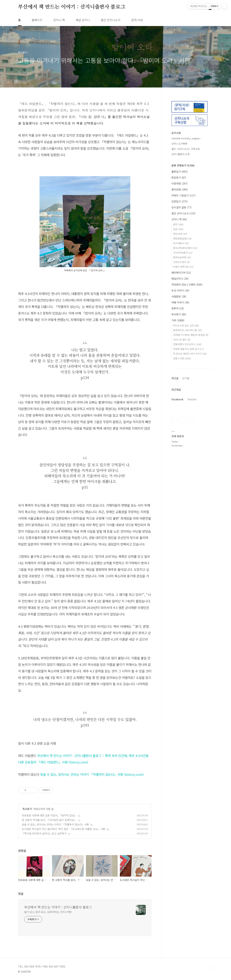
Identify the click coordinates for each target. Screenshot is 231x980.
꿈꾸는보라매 (182, 257)
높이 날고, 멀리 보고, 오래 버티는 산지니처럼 (48, 912)
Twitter (192, 399)
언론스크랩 (182, 358)
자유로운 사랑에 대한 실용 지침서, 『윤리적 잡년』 (49, 815)
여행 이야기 (180, 302)
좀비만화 (180, 189)
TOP (210, 968)
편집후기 (179, 177)
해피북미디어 (181, 273)
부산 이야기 (180, 290)
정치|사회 (180, 234)
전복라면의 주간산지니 (187, 344)
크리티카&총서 (183, 253)
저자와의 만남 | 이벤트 (187, 284)
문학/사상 (137, 20)
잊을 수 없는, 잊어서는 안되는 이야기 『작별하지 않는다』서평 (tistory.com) (92, 774)
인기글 (186, 378)
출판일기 (180, 172)
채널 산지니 (83, 20)
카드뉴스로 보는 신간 (186, 325)
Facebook (177, 399)
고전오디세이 (181, 262)
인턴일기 (180, 201)
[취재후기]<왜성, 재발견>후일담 (191, 335)
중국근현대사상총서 (185, 248)
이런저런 (180, 183)
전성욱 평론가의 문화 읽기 (188, 349)
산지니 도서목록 (179, 144)
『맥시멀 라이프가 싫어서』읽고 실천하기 (44, 833)
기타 (178, 320)
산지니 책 (59, 20)
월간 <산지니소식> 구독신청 (186, 149)
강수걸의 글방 (182, 207)
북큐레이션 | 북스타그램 (187, 330)
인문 (178, 229)
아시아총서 (181, 243)
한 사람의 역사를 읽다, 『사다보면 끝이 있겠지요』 (49, 820)
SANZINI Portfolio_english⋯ (187, 138)
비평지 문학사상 (183, 267)
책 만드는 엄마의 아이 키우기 (190, 354)
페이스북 (175, 419)
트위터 (191, 419)
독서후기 (27, 809)
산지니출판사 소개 (180, 154)
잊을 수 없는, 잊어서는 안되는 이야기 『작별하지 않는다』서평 (55, 824)
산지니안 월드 (182, 340)
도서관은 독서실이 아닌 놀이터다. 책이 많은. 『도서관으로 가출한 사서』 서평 (64, 829)
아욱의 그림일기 (183, 195)
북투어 (178, 308)
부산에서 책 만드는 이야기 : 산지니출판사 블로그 (72, 7)
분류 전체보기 (183, 165)
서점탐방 (179, 296)
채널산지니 (180, 279)
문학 (178, 224)
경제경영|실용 (182, 238)
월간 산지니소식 (111, 20)
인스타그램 (183, 419)
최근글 (175, 378)
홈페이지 (37, 20)
